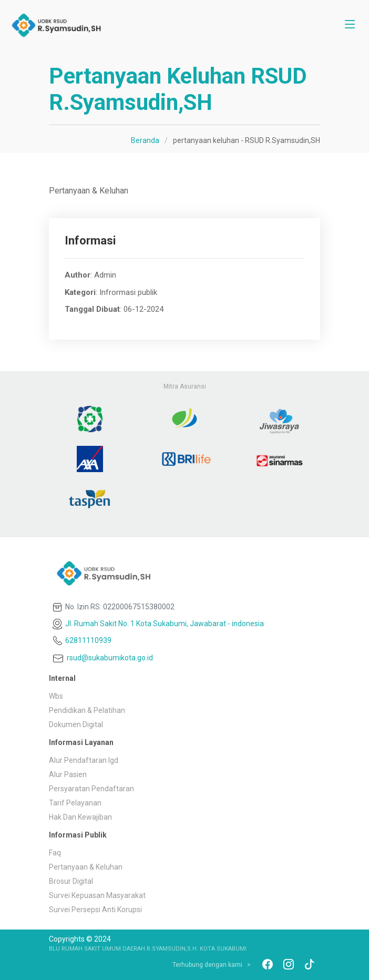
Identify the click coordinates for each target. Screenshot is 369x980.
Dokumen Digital (76, 724)
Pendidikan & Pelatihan (87, 710)
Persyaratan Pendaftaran (91, 789)
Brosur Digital (71, 881)
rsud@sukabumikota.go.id (102, 658)
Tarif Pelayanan (75, 803)
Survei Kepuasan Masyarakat (97, 895)
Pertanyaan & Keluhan (86, 867)
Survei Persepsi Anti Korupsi (95, 910)
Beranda (145, 140)
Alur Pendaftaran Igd (84, 760)
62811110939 (81, 640)
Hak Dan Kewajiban (80, 817)
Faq (55, 853)
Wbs (56, 696)
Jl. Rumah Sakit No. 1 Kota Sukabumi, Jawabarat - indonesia (157, 624)
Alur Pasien (68, 774)
